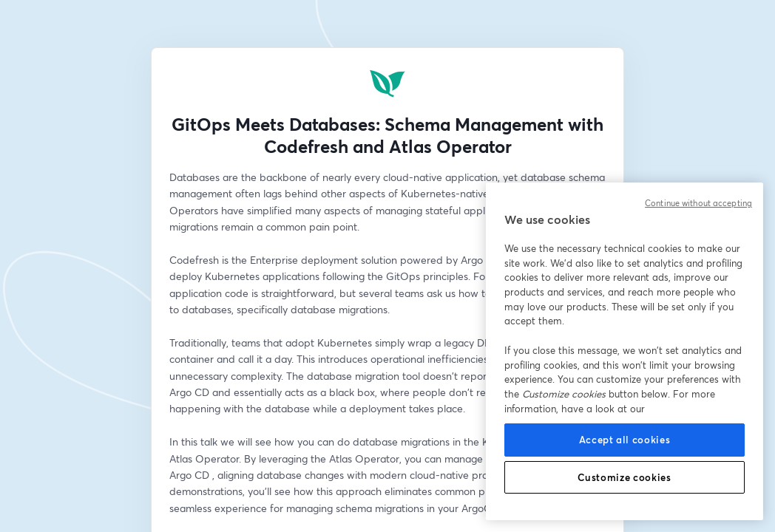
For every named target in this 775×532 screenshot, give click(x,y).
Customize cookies (624, 477)
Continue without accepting (698, 203)
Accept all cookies (625, 440)
